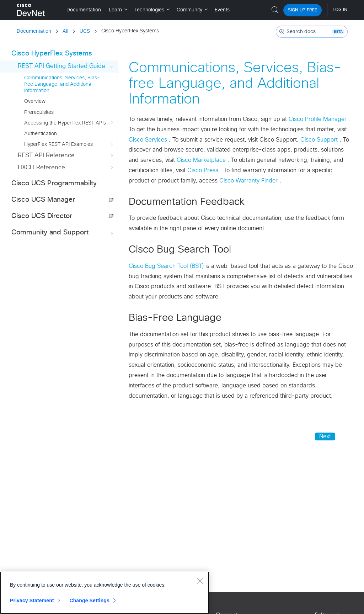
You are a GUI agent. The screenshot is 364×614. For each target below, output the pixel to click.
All (65, 31)
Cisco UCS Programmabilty (54, 183)
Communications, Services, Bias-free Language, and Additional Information (62, 84)
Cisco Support (320, 140)
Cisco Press (204, 170)
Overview (35, 101)
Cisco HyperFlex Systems (52, 54)
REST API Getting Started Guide (66, 66)
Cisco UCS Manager (43, 200)
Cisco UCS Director (42, 216)
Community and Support (63, 233)
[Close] (200, 581)
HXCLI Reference (66, 168)
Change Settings (89, 600)
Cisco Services (149, 140)
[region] (105, 593)
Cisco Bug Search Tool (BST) (167, 266)
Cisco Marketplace (202, 160)
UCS (85, 31)
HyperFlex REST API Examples (69, 144)
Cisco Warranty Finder (249, 181)
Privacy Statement (32, 600)
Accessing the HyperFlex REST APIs (69, 123)
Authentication (41, 134)
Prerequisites (39, 112)
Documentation (34, 31)
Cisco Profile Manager (318, 119)
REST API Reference (66, 156)
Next (325, 436)
